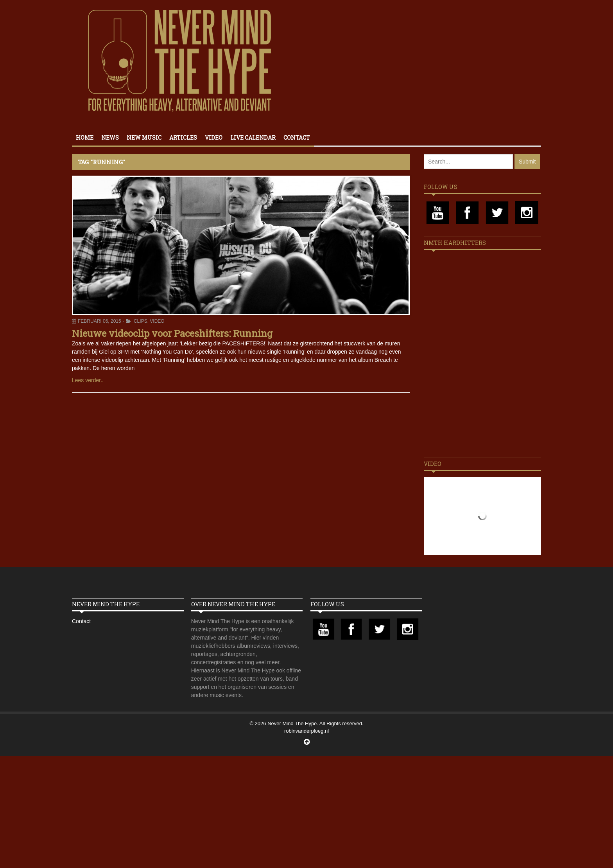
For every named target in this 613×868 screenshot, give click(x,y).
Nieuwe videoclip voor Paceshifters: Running (172, 333)
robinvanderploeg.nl (306, 731)
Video (214, 137)
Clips (141, 321)
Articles (183, 137)
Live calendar (253, 137)
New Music (144, 137)
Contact (297, 137)
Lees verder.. (88, 380)
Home (85, 137)
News (110, 137)
